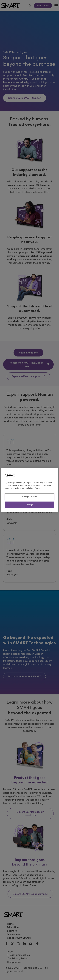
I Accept (29, 505)
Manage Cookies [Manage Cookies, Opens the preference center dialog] (30, 497)
